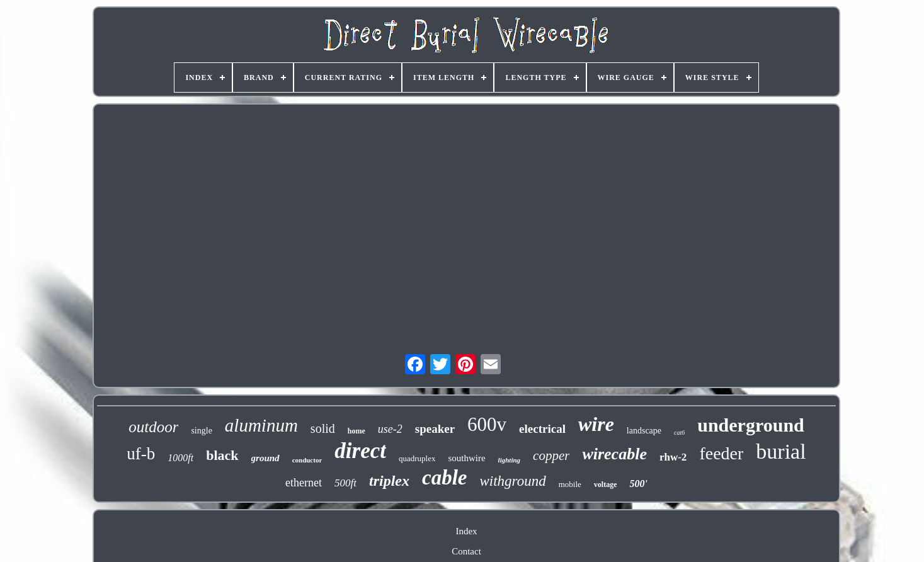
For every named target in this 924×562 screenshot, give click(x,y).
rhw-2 (673, 457)
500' (638, 484)
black (222, 455)
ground (265, 458)
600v (487, 424)
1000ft (180, 458)
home (356, 431)
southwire (466, 458)
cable (444, 478)
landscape (644, 431)
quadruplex (417, 458)
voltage (606, 485)
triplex (389, 481)
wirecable (614, 454)
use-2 (390, 429)
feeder (721, 453)
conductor (307, 460)
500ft (345, 483)
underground (751, 425)
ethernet (304, 483)
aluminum (261, 425)
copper (551, 456)
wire (596, 424)
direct (360, 451)
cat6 (679, 433)
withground (512, 481)
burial (781, 451)
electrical (542, 429)
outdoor (153, 427)
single (201, 431)
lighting (509, 460)
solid (323, 428)
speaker (435, 429)
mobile (570, 484)
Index (466, 531)
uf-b (141, 454)
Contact (466, 551)
